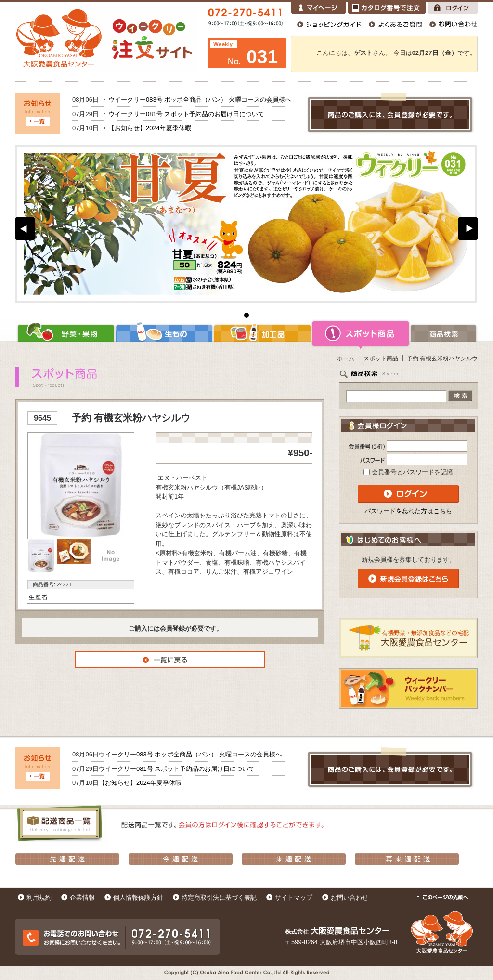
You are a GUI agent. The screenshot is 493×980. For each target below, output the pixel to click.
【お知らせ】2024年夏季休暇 (150, 128)
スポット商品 (361, 333)
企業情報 (82, 897)
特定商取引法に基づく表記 (219, 897)
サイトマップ (294, 897)
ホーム (346, 358)
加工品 (262, 333)
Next (468, 229)
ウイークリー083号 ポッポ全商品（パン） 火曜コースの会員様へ (200, 99)
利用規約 (39, 897)
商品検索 (444, 333)
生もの (164, 333)
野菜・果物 (65, 333)
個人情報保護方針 (138, 897)
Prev (25, 229)
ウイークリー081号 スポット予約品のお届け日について (186, 114)
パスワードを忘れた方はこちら (408, 511)
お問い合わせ (350, 897)
